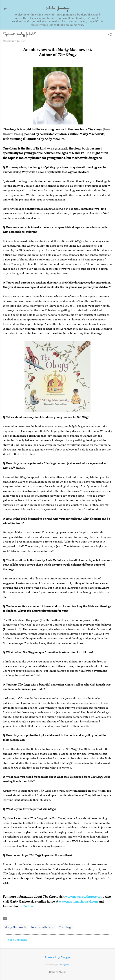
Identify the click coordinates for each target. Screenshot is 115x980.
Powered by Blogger (58, 957)
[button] (110, 35)
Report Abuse (58, 972)
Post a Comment (17, 940)
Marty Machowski (16, 927)
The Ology (65, 927)
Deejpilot (65, 965)
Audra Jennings (57, 9)
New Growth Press (43, 927)
